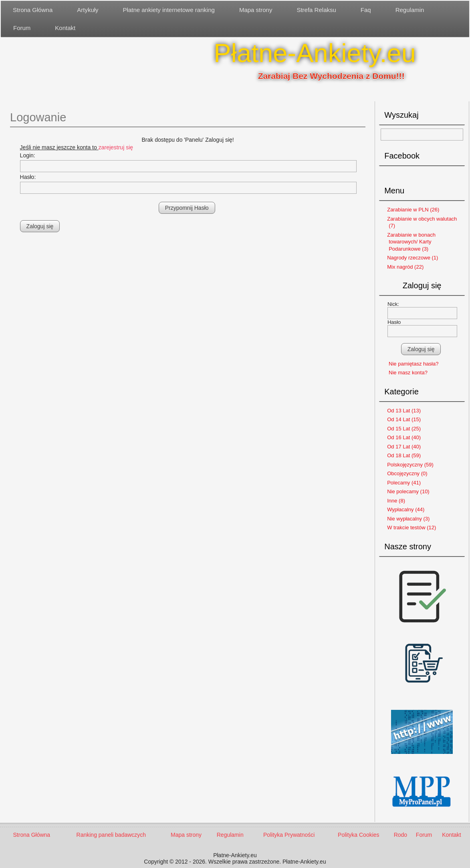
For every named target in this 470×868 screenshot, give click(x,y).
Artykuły (88, 10)
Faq (366, 10)
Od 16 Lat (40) (404, 437)
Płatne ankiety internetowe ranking (169, 10)
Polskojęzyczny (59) (410, 465)
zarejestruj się (116, 147)
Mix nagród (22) (405, 267)
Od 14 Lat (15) (404, 419)
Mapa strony (256, 10)
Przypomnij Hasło (187, 208)
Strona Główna (33, 10)
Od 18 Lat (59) (404, 455)
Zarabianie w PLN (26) (413, 210)
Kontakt (65, 28)
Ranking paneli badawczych (111, 835)
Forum (22, 28)
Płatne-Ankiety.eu (315, 53)
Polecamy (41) (404, 483)
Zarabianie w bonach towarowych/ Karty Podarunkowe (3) (411, 242)
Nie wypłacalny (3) (408, 519)
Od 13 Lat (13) (404, 411)
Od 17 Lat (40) (404, 447)
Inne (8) (396, 501)
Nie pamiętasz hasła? (414, 364)
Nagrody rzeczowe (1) (413, 258)
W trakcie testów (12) (412, 527)
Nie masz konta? (408, 373)
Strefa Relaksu (316, 10)
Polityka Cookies (359, 835)
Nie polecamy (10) (408, 491)
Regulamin (410, 10)
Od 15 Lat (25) (404, 429)
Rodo (400, 835)
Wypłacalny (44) (406, 509)
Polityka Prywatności (289, 835)
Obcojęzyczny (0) (407, 473)
